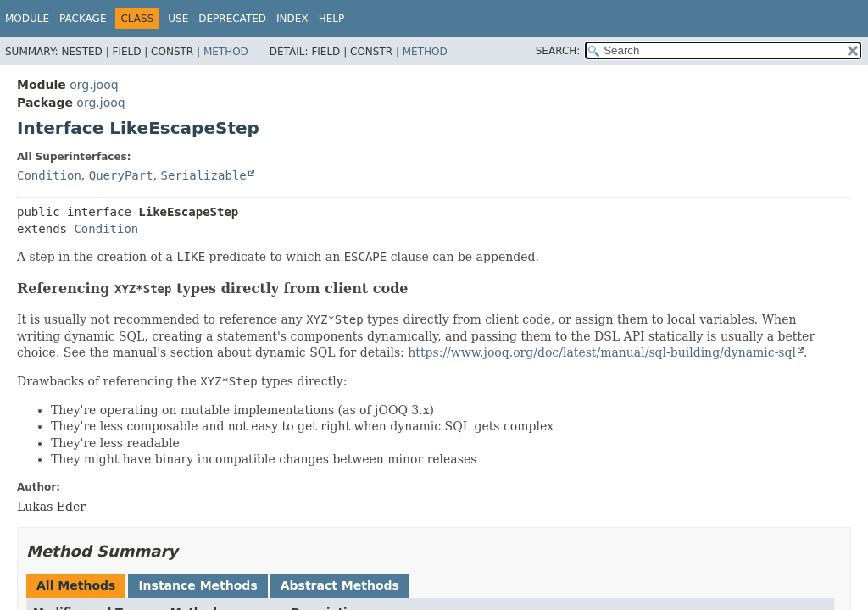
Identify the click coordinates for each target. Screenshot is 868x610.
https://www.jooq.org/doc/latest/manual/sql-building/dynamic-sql (602, 352)
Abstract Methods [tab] (340, 585)
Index (292, 19)
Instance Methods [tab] (198, 585)
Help (332, 19)
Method (226, 52)
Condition (49, 175)
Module (27, 19)
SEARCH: (558, 51)
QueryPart (121, 175)
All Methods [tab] (76, 585)
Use (178, 19)
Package (83, 19)
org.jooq (94, 85)
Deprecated (232, 19)
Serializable (204, 175)
